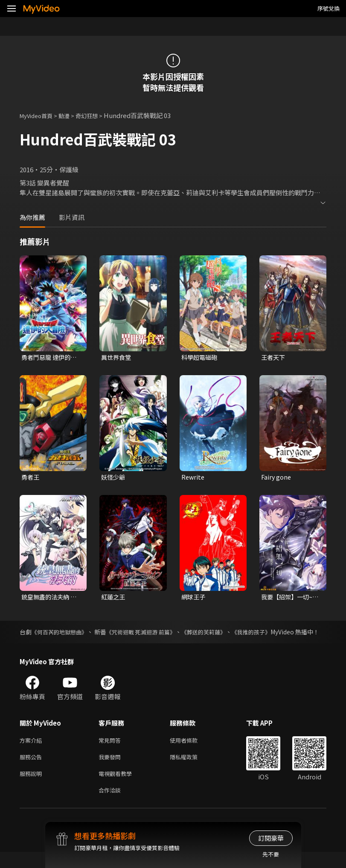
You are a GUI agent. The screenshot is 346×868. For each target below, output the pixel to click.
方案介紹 (32, 752)
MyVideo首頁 (39, 115)
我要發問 (111, 770)
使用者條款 (191, 752)
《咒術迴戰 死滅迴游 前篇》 (149, 634)
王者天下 (274, 357)
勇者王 (31, 478)
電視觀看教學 (118, 788)
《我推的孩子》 (268, 634)
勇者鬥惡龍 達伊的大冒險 (51, 358)
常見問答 (111, 752)
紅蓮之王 (114, 598)
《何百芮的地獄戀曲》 (62, 634)
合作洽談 (111, 806)
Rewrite (193, 478)
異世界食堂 (117, 357)
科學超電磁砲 (201, 357)
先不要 (271, 854)
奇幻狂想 (96, 115)
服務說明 (32, 788)
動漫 (71, 115)
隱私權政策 (191, 770)
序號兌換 (329, 8)
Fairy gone (277, 478)
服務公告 (32, 770)
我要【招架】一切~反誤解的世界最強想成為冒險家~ (290, 599)
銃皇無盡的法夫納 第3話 (51, 599)
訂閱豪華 (271, 838)
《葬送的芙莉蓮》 (217, 634)
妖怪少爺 (114, 478)
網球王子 (194, 598)
